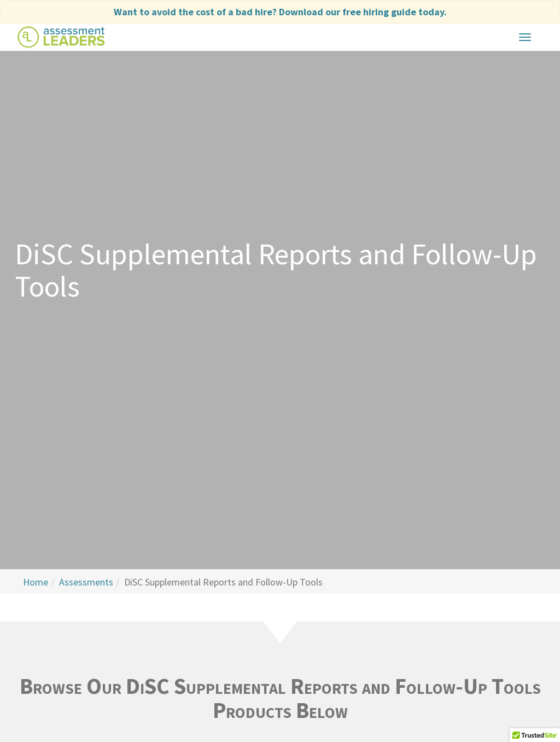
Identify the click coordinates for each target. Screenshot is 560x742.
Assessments (86, 582)
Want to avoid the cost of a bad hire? (280, 12)
